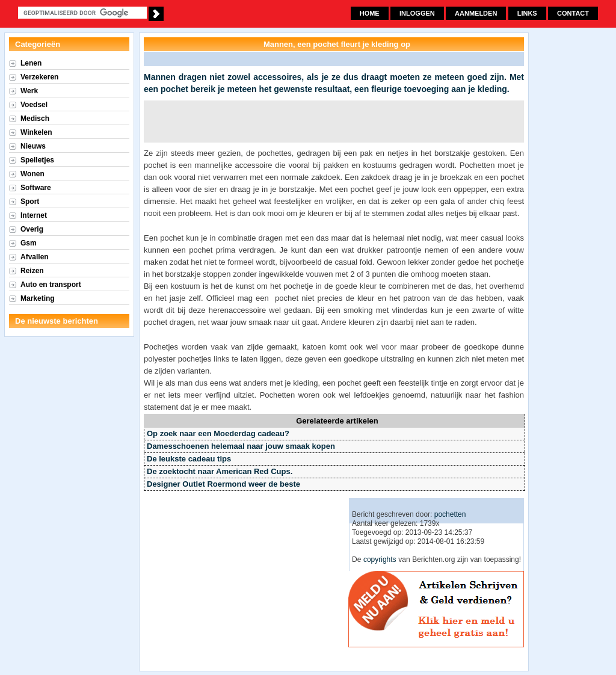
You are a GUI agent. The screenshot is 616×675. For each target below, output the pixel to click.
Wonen (32, 174)
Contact (573, 13)
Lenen (31, 63)
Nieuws (33, 146)
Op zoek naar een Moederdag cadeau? (218, 433)
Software (36, 188)
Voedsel (34, 105)
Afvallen (35, 257)
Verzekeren (39, 77)
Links (527, 13)
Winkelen (36, 132)
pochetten (450, 514)
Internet (34, 215)
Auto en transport (51, 285)
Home (370, 13)
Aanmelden (476, 13)
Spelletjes (37, 160)
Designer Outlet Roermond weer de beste (223, 484)
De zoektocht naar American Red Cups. (220, 471)
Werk (29, 91)
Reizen (32, 271)
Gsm (29, 243)
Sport (30, 202)
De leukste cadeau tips (189, 459)
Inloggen (417, 13)
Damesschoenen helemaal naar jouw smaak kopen (241, 446)
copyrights (380, 559)
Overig (32, 229)
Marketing (38, 298)
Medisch (35, 119)
